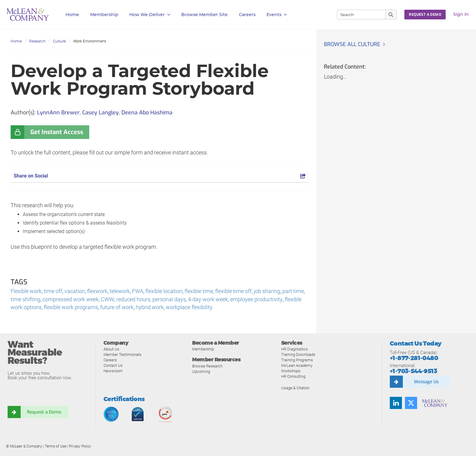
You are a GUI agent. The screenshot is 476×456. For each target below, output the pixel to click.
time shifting (25, 300)
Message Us (426, 382)
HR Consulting (293, 377)
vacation (75, 291)
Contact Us (113, 366)
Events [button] (277, 15)
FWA (138, 291)
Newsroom (113, 371)
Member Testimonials (122, 355)
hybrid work (150, 308)
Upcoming (201, 372)
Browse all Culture (353, 44)
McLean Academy (297, 366)
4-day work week (208, 300)
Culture (59, 41)
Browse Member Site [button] (204, 15)
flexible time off (233, 291)
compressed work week (71, 300)
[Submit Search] (391, 15)
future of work (117, 308)
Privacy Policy (80, 447)
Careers (110, 360)
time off (53, 291)
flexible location (164, 291)
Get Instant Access (57, 132)
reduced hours (133, 300)
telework (120, 291)
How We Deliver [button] (150, 15)
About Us (111, 349)
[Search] (359, 15)
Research (37, 41)
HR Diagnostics (294, 349)
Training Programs (297, 360)
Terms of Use (56, 447)
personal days (169, 300)
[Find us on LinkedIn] (396, 403)
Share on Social (160, 176)
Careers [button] (247, 15)
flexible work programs (71, 308)
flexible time (199, 291)
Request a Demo (44, 412)
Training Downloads (298, 355)
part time (293, 291)
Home (72, 15)
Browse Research (207, 366)
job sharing (267, 291)
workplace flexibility (189, 308)
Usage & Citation (295, 388)
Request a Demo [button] (425, 15)
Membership (104, 15)
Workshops (291, 371)
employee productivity (256, 300)
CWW (107, 300)
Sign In (461, 14)
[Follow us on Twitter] (411, 403)
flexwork (97, 291)
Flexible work (26, 291)
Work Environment (90, 41)
